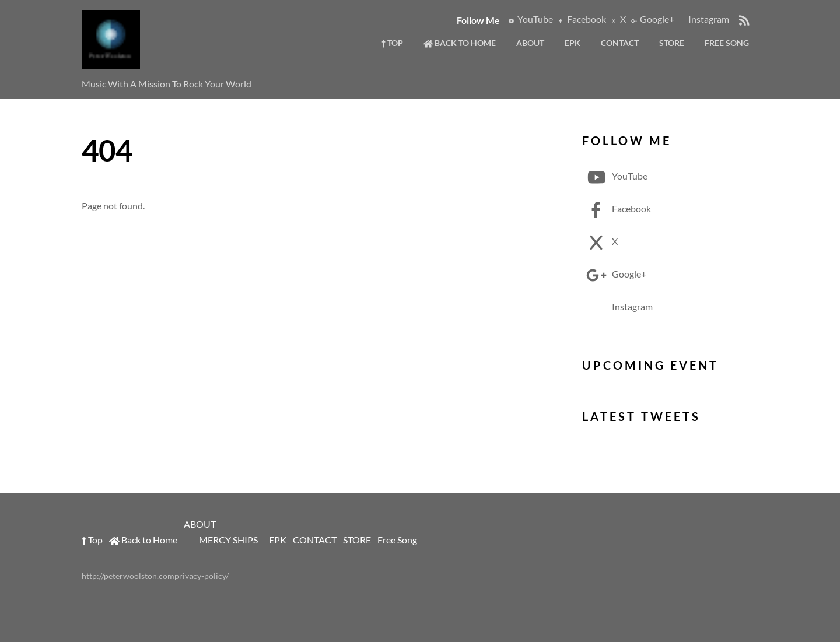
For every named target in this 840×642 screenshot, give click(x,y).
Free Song (727, 43)
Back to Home (460, 43)
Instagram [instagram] (703, 19)
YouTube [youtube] (530, 19)
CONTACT (620, 43)
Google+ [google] (652, 19)
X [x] (617, 19)
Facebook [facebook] (581, 19)
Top (392, 43)
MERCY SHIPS (228, 540)
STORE (672, 43)
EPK (573, 43)
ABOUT (530, 43)
